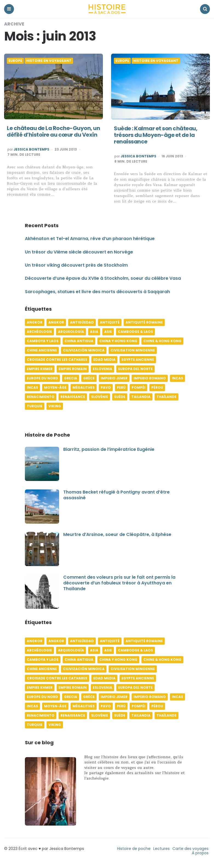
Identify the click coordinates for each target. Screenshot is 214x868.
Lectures (161, 849)
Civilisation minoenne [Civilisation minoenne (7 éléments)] (133, 350)
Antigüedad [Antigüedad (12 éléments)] (82, 322)
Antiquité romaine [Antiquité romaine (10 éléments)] (144, 322)
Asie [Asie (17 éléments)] (108, 332)
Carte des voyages (190, 849)
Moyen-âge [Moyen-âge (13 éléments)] (55, 387)
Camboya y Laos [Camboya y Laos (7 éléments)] (43, 341)
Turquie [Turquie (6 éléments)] (35, 406)
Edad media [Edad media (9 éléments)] (104, 360)
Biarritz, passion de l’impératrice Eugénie (109, 449)
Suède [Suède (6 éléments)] (120, 397)
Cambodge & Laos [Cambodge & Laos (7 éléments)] (135, 332)
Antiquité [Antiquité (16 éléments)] (110, 322)
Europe (15, 61)
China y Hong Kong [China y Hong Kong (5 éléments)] (118, 341)
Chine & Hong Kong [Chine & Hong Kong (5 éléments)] (162, 341)
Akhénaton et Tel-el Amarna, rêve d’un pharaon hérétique (90, 239)
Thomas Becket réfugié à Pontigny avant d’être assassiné (116, 495)
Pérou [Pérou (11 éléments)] (157, 387)
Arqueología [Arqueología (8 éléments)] (71, 332)
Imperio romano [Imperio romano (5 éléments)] (150, 378)
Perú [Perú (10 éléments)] (121, 387)
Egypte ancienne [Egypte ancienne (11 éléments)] (138, 360)
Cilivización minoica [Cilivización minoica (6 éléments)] (84, 350)
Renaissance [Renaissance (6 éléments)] (73, 397)
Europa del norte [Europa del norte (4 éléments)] (135, 369)
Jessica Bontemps (31, 149)
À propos (200, 853)
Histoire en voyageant (49, 61)
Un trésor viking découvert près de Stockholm (76, 265)
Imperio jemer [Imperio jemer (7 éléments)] (114, 378)
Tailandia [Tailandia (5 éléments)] (141, 397)
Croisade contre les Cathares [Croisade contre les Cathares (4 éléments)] (57, 360)
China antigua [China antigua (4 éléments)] (79, 341)
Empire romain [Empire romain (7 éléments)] (73, 369)
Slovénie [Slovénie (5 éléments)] (100, 397)
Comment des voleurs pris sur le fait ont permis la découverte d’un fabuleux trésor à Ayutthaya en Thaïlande (119, 583)
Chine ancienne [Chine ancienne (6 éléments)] (42, 350)
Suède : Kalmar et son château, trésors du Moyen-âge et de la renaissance (156, 135)
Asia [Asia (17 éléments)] (94, 332)
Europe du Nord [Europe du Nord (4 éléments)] (42, 378)
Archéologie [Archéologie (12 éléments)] (39, 332)
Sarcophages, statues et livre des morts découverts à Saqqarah (97, 292)
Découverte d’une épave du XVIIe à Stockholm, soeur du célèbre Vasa (103, 278)
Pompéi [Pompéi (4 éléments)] (138, 387)
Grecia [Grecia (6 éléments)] (71, 378)
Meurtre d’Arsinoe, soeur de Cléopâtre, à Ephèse (117, 534)
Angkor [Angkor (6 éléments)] (35, 322)
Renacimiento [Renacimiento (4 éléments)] (41, 397)
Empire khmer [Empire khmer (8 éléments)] (40, 369)
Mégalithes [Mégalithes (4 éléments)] (84, 387)
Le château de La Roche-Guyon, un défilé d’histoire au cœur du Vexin (53, 131)
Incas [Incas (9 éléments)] (32, 387)
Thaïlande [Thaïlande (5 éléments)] (167, 397)
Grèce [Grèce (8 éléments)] (89, 378)
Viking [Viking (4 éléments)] (55, 406)
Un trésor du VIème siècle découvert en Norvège (79, 252)
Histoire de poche (134, 849)
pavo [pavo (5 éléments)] (106, 387)
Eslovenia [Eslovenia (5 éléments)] (102, 369)
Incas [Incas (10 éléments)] (177, 378)
